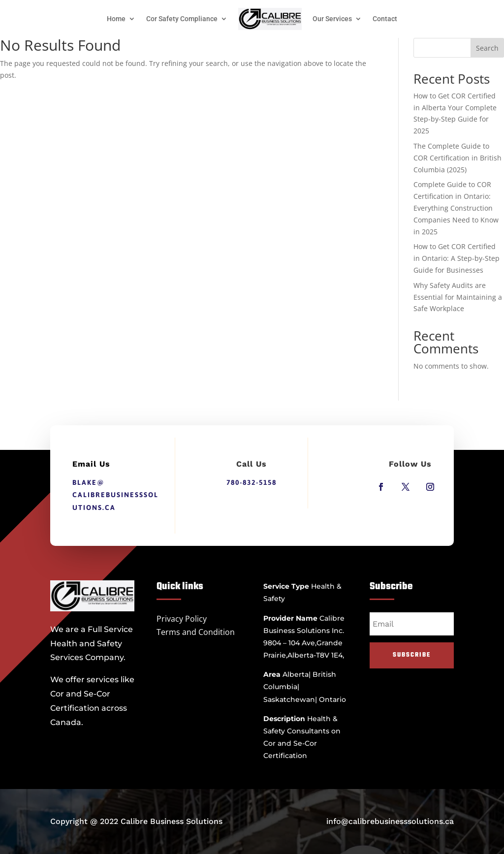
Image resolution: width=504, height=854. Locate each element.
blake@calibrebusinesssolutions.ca (115, 495)
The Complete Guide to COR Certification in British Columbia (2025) (457, 158)
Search (487, 48)
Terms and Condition (196, 632)
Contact (385, 19)
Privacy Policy (182, 619)
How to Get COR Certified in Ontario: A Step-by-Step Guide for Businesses (457, 258)
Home (116, 19)
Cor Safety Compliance (182, 19)
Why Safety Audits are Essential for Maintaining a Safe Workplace (458, 297)
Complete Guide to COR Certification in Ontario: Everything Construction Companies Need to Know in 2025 (456, 208)
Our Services (332, 19)
